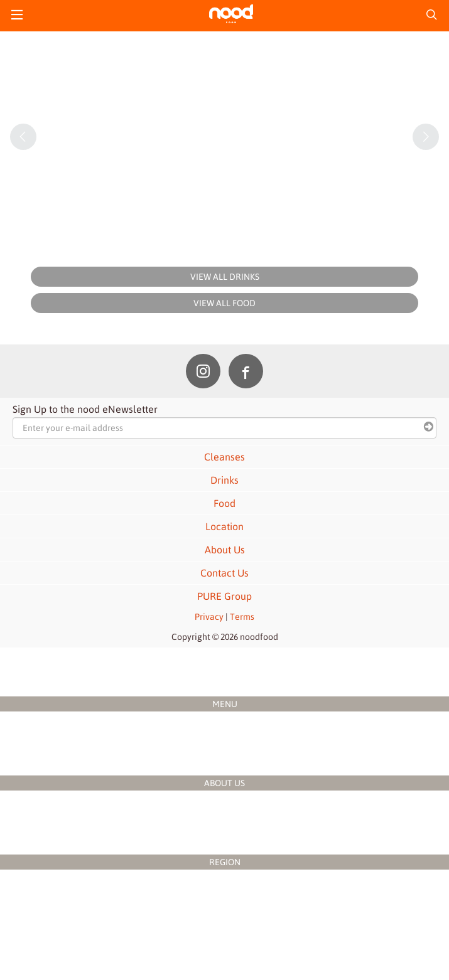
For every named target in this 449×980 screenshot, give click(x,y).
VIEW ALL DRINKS (225, 277)
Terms (242, 617)
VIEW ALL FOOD (224, 303)
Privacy (209, 617)
